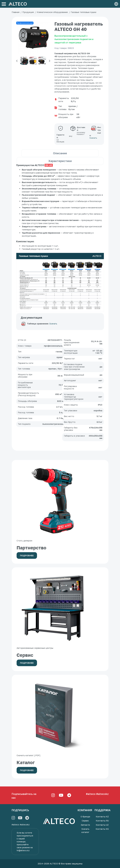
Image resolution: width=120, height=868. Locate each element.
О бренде (85, 817)
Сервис (85, 821)
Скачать (53, 324)
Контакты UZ (102, 825)
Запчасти (85, 825)
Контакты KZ (102, 817)
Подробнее (27, 555)
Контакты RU (102, 821)
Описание (60, 153)
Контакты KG (102, 829)
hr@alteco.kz (23, 850)
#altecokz (102, 794)
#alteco (91, 794)
